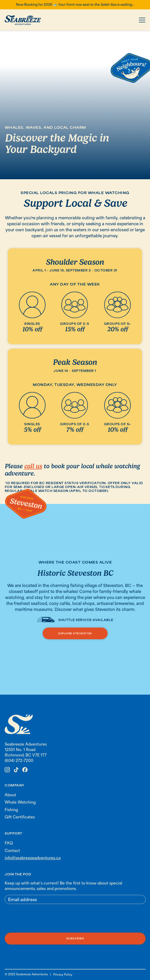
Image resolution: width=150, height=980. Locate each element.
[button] (142, 20)
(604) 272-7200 (19, 764)
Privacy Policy (63, 974)
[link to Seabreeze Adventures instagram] (7, 773)
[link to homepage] (19, 728)
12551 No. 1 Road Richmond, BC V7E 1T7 (26, 755)
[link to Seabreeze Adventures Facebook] (25, 773)
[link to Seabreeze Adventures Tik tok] (16, 773)
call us (33, 466)
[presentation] (44, 922)
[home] (23, 20)
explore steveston (75, 634)
